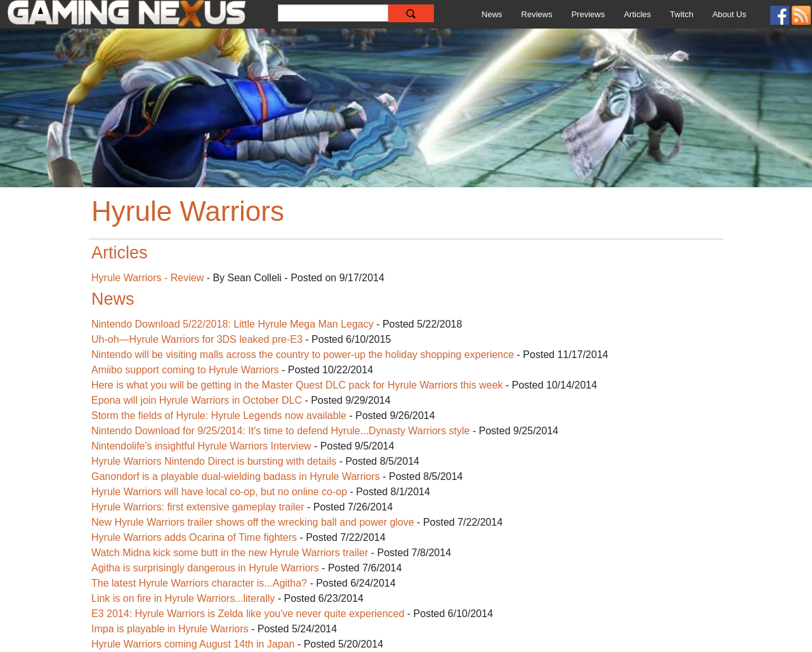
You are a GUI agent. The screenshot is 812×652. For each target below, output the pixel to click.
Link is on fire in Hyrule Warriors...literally (183, 598)
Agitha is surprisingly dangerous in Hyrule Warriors (205, 568)
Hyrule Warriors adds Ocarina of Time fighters (194, 537)
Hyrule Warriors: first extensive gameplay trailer (198, 507)
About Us (729, 14)
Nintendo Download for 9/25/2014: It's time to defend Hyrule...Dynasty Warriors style (281, 431)
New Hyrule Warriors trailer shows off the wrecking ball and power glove (253, 522)
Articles (637, 14)
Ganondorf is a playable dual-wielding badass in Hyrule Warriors (236, 476)
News (492, 14)
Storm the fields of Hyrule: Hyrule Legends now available (219, 416)
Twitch (682, 14)
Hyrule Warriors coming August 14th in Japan (193, 644)
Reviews (537, 14)
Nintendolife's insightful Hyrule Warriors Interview (201, 446)
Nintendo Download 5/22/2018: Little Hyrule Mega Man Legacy (232, 324)
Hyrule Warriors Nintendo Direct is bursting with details (214, 461)
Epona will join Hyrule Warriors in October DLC (197, 400)
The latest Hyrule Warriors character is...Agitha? (199, 583)
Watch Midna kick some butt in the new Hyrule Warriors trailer (230, 553)
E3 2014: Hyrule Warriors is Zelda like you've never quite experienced (248, 614)
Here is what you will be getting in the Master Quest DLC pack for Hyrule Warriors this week (298, 385)
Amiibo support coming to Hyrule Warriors (187, 370)
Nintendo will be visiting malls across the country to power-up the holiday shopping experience (303, 355)
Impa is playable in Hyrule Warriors (170, 629)
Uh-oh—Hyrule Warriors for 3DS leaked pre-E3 (197, 339)
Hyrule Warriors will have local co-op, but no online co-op (219, 492)
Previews (588, 14)
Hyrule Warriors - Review (147, 278)
